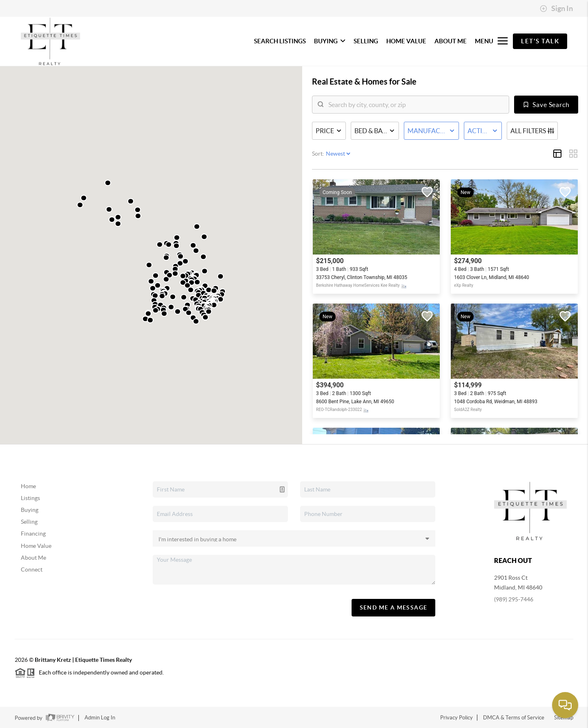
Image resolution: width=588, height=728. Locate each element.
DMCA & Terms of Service (514, 718)
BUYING (330, 41)
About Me (33, 558)
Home (28, 486)
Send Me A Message (394, 607)
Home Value (36, 546)
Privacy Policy (457, 718)
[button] (160, 245)
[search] (416, 105)
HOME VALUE (406, 41)
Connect (32, 569)
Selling (29, 522)
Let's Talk (540, 41)
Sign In (556, 9)
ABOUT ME (451, 41)
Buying (30, 510)
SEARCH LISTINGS (280, 41)
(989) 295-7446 (514, 599)
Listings (30, 498)
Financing (33, 534)
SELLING (366, 41)
